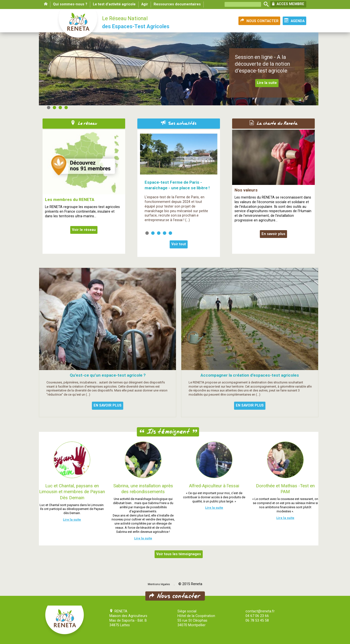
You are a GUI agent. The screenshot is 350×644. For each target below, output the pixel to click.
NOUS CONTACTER (259, 21)
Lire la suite (267, 83)
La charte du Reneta (273, 124)
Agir (145, 4)
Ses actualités (179, 124)
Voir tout (179, 244)
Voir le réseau (84, 230)
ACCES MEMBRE (288, 4)
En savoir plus (273, 234)
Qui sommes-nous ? (70, 4)
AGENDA (294, 21)
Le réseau (84, 124)
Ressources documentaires (177, 4)
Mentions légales (159, 584)
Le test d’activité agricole (114, 4)
